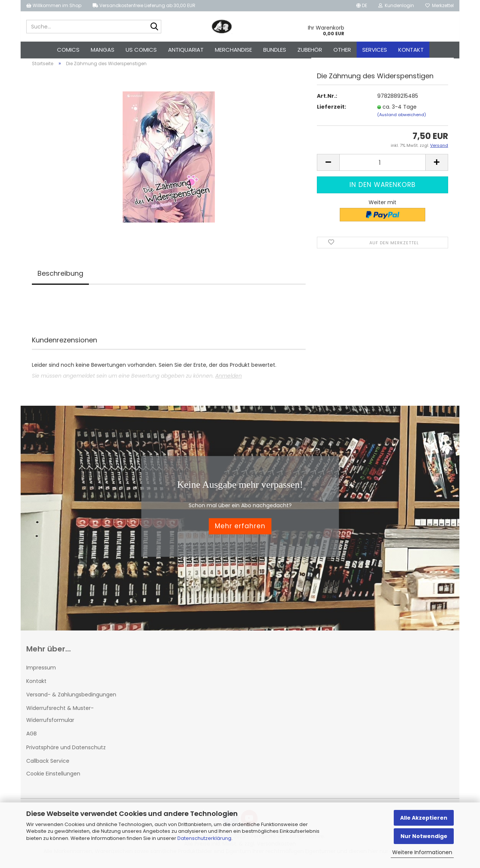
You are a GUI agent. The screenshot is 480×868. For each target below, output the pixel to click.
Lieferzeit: (331, 111)
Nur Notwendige (424, 836)
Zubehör (310, 50)
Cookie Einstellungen (53, 778)
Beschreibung (60, 277)
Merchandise (233, 50)
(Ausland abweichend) (402, 119)
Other (342, 50)
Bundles (275, 50)
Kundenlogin (396, 5)
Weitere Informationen (422, 852)
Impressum (41, 672)
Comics (68, 50)
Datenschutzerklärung (204, 838)
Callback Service (48, 765)
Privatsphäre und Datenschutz (66, 751)
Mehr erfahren (240, 530)
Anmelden (229, 380)
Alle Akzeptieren (424, 818)
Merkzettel (439, 5)
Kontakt (411, 50)
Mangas (103, 50)
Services (375, 50)
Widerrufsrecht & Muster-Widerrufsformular (60, 718)
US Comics (141, 50)
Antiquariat (186, 50)
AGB (31, 738)
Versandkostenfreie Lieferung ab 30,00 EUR (144, 5)
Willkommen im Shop (54, 5)
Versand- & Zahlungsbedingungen (71, 699)
